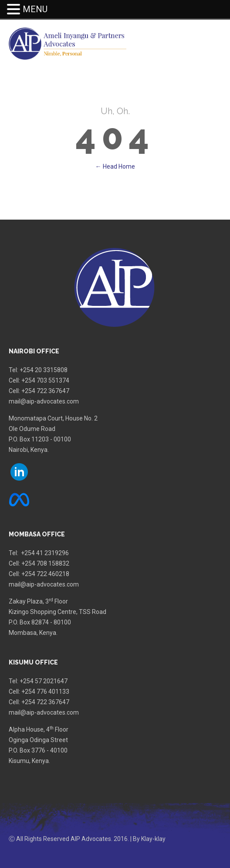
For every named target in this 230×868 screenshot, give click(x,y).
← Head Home (115, 166)
